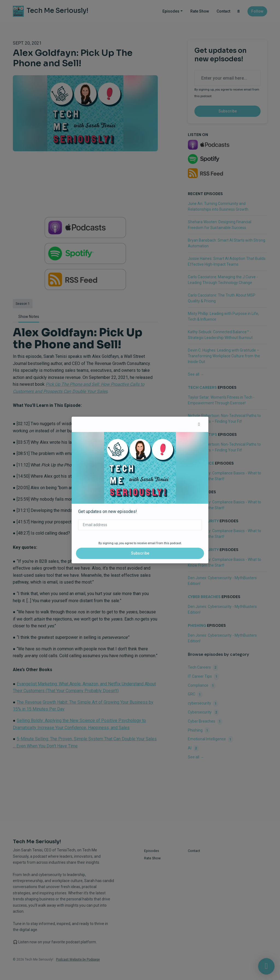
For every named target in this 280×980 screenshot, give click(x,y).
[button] (199, 424)
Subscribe (140, 553)
